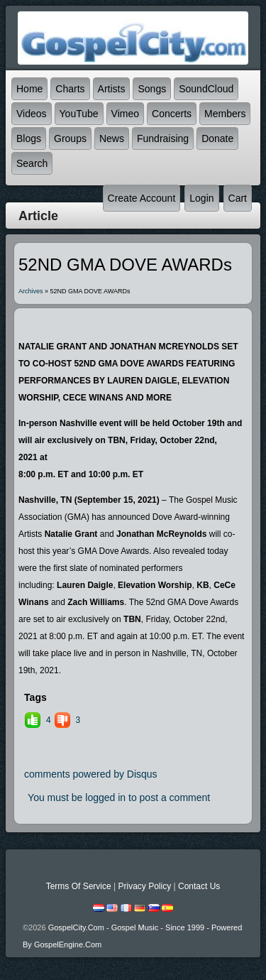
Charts (70, 89)
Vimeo (125, 114)
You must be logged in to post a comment (119, 797)
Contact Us (199, 886)
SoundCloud (206, 89)
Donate (217, 138)
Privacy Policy (144, 886)
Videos (32, 114)
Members (225, 114)
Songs (152, 89)
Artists (112, 89)
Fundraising (163, 138)
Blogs (29, 138)
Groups (70, 138)
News (112, 138)
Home (29, 89)
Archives (31, 291)
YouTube (79, 114)
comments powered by (91, 774)
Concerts (172, 114)
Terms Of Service (79, 886)
